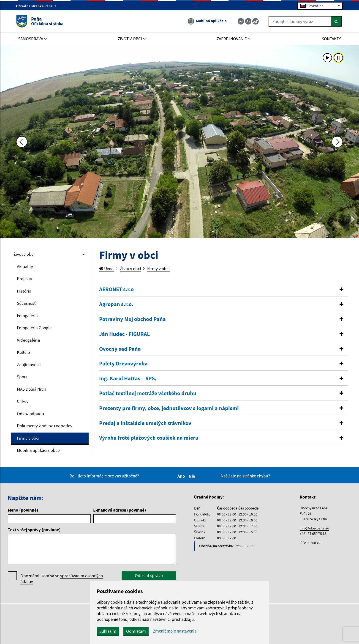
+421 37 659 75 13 (313, 534)
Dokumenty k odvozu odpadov (45, 426)
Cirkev (23, 401)
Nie (193, 476)
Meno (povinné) (23, 510)
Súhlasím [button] (108, 631)
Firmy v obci (28, 438)
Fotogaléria (27, 315)
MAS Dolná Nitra (32, 389)
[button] (224, 289)
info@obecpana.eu (314, 528)
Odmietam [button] (136, 631)
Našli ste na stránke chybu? (245, 476)
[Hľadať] (336, 21)
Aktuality (25, 266)
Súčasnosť (26, 303)
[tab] (224, 290)
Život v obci (24, 254)
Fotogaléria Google (34, 328)
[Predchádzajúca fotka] (22, 142)
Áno (182, 476)
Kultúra (24, 352)
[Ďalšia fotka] (337, 142)
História (24, 291)
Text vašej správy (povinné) (34, 530)
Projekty (24, 279)
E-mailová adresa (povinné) (120, 510)
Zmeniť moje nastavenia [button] (175, 631)
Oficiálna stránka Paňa (36, 6)
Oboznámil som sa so (62, 579)
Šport (22, 377)
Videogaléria (29, 340)
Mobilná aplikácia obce (38, 450)
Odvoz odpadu (30, 414)
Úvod (106, 269)
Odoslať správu (149, 575)
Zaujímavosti (29, 364)
